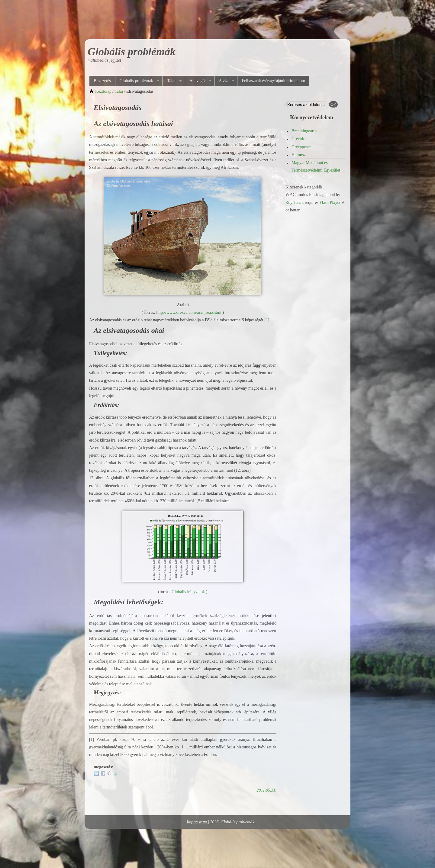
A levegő (198, 81)
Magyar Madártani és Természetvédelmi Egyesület (316, 166)
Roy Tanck (295, 203)
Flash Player (330, 203)
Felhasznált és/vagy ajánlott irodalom (273, 81)
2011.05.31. (267, 790)
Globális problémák (132, 52)
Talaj (172, 81)
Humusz (299, 155)
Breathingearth (304, 131)
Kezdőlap (103, 91)
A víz (224, 81)
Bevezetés (102, 81)
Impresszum (197, 822)
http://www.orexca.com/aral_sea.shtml (189, 312)
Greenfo (298, 139)
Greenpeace (301, 147)
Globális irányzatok (188, 592)
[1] (267, 320)
